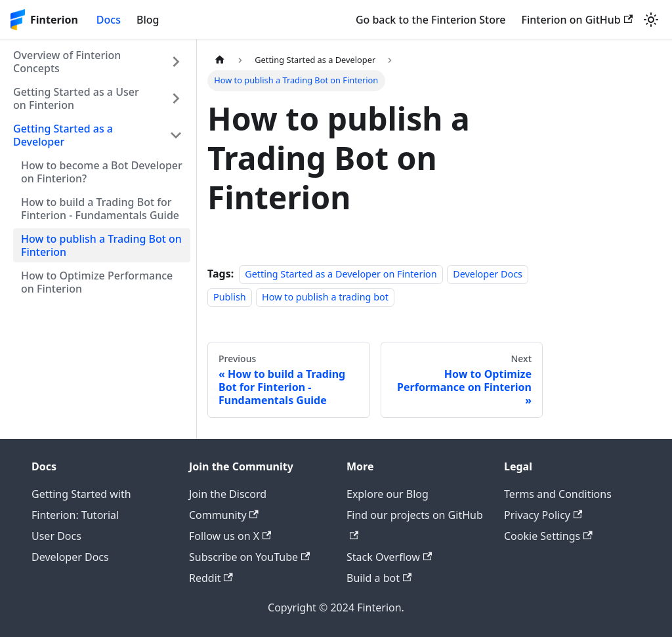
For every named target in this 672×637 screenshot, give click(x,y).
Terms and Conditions (558, 494)
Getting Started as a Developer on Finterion (341, 274)
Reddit (211, 578)
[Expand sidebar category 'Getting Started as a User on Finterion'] (176, 98)
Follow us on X (230, 536)
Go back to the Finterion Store (431, 20)
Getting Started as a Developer (63, 135)
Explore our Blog (388, 494)
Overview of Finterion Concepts (67, 62)
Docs (109, 20)
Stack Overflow (389, 557)
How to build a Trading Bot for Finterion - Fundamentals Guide (100, 209)
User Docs (56, 536)
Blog (148, 20)
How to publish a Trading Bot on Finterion (101, 245)
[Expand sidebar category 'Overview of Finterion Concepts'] (176, 62)
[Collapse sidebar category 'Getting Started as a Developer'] (176, 135)
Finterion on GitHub (577, 20)
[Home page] (220, 60)
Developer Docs (488, 274)
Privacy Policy (543, 515)
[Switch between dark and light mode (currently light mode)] (651, 20)
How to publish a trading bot (325, 297)
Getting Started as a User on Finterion (76, 98)
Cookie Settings (548, 536)
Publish (230, 297)
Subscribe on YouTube (249, 557)
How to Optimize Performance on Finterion (97, 282)
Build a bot (379, 578)
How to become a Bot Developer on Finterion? (102, 172)
